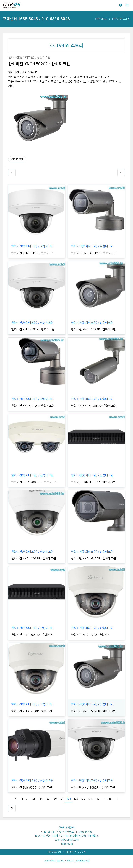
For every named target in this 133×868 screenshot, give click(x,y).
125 (47, 799)
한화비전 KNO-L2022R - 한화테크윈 (93, 329)
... (27, 799)
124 (40, 799)
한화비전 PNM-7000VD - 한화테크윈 (34, 482)
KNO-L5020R (17, 159)
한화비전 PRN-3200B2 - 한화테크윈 (93, 482)
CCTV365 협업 (54, 852)
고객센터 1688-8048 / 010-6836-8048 (36, 19)
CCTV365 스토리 (121, 19)
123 (33, 799)
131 (90, 799)
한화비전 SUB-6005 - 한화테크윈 (32, 787)
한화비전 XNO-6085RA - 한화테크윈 (94, 406)
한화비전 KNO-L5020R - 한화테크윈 (93, 711)
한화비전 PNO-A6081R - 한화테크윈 (94, 253)
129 (76, 799)
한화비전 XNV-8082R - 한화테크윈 (33, 253)
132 (97, 799)
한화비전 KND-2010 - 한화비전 (90, 635)
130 (83, 799)
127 (62, 799)
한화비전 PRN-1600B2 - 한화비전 (32, 635)
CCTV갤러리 (101, 19)
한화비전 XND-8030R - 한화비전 (32, 711)
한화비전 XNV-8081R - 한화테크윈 (33, 329)
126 (54, 799)
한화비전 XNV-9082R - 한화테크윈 (93, 787)
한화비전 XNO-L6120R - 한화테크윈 (93, 558)
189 (109, 799)
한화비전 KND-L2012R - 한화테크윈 (34, 558)
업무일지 (82, 852)
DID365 (69, 852)
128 (69, 799)
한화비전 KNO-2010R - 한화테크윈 (33, 406)
